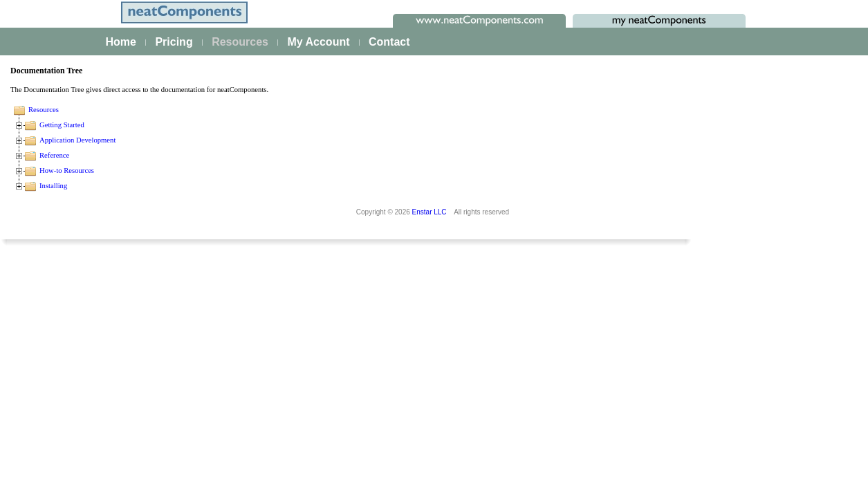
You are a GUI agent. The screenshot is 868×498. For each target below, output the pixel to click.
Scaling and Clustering (77, 322)
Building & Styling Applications (94, 266)
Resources (240, 42)
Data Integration (64, 284)
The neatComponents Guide (90, 189)
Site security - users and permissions (108, 396)
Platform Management (77, 226)
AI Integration (58, 359)
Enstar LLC (430, 458)
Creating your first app (77, 207)
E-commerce (56, 378)
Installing (264, 186)
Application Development (288, 140)
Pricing (174, 42)
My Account (318, 42)
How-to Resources (278, 170)
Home (121, 42)
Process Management (76, 303)
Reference (265, 155)
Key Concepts (59, 436)
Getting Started (273, 125)
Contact (389, 42)
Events (44, 340)
